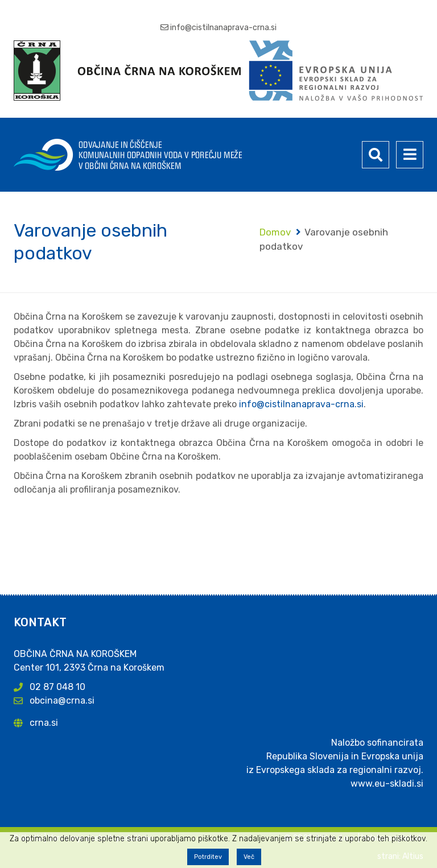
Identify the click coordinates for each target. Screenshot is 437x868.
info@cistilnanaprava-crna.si (223, 28)
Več (249, 857)
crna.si (44, 723)
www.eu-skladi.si (387, 784)
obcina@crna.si (62, 700)
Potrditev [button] (208, 857)
